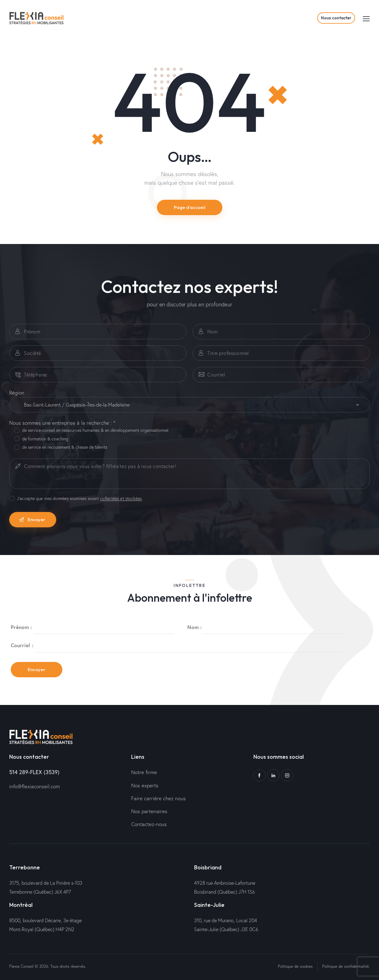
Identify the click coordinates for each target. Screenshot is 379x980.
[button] (366, 18)
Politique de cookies (295, 966)
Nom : (195, 627)
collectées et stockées (121, 499)
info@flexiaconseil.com (35, 786)
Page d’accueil (190, 207)
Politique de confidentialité (346, 966)
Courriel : (22, 645)
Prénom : (21, 627)
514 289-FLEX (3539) (34, 772)
